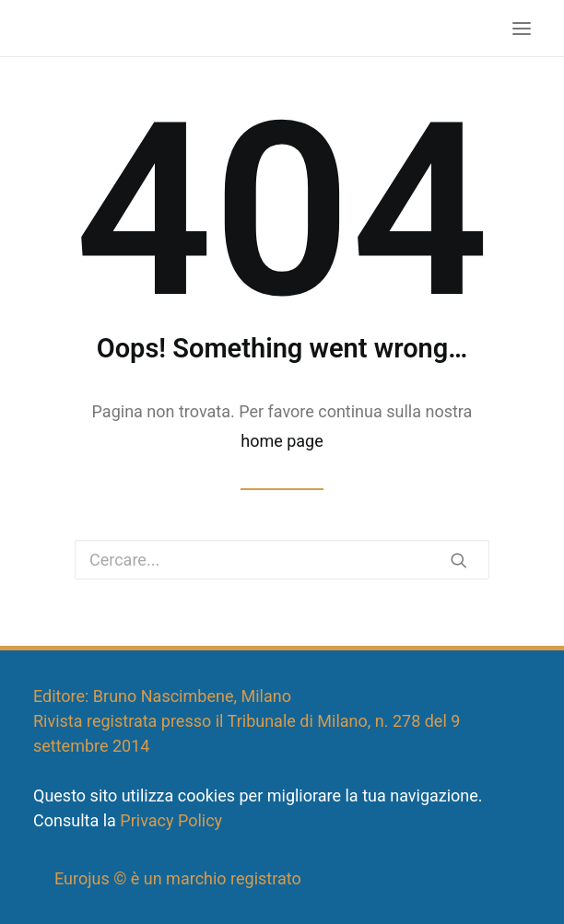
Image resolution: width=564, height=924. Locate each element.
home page (282, 441)
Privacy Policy (171, 820)
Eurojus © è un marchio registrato (178, 878)
